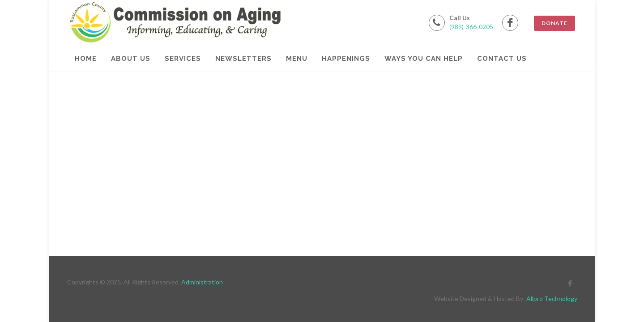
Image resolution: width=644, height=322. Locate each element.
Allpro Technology (552, 299)
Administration (202, 282)
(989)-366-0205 (471, 27)
